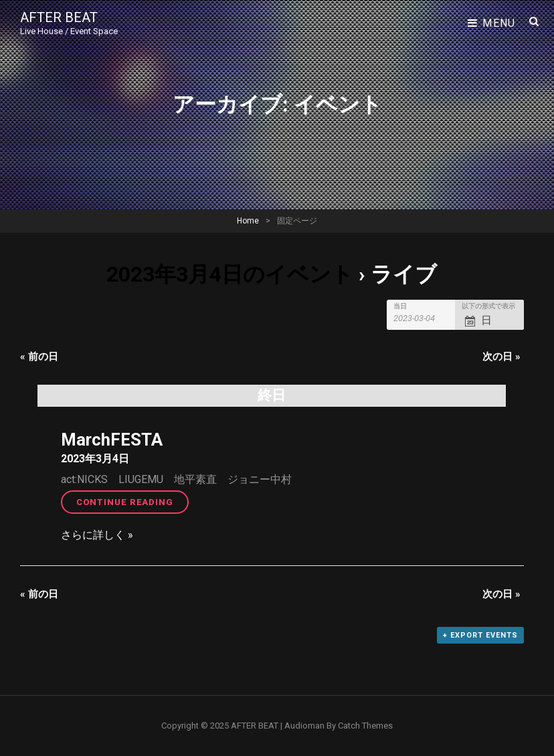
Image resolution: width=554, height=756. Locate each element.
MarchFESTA (112, 440)
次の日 (501, 357)
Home (248, 221)
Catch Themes (365, 726)
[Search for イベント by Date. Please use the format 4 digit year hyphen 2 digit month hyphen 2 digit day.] (422, 318)
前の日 (39, 357)
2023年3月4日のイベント (230, 274)
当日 (400, 306)
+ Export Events (480, 635)
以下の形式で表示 (488, 306)
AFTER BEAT (59, 17)
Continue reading (132, 501)
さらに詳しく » (97, 535)
